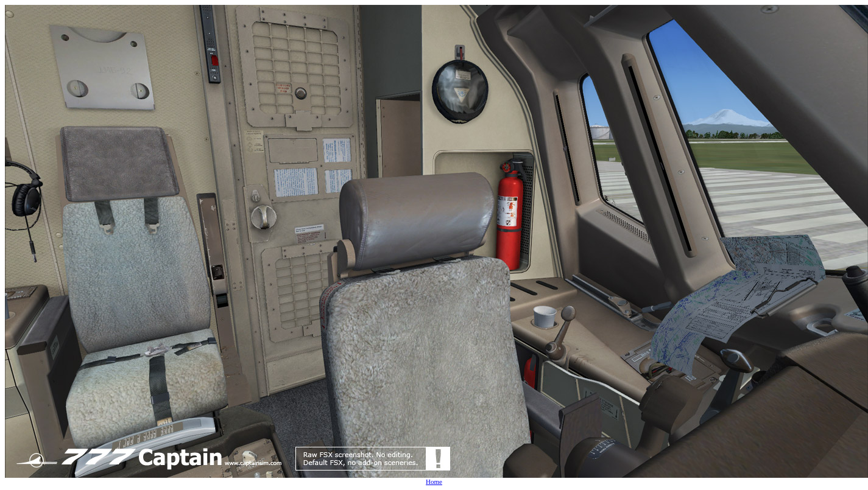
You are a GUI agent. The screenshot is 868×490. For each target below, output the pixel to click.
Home (434, 481)
